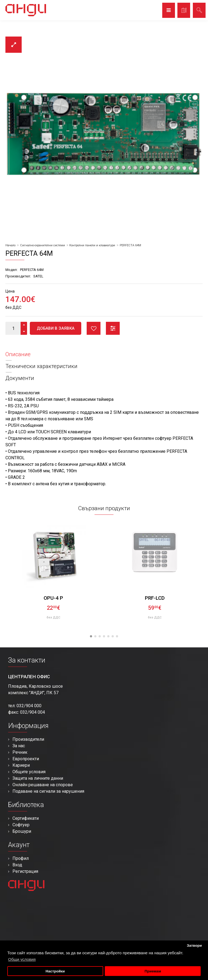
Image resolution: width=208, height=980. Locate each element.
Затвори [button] (194, 945)
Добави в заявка (56, 328)
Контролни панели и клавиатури (92, 245)
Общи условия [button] (22, 959)
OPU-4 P (53, 598)
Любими (94, 328)
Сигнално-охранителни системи (43, 245)
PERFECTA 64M (130, 245)
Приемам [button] (153, 971)
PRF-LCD (155, 598)
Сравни (113, 328)
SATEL (38, 276)
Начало (10, 245)
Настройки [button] (55, 971)
